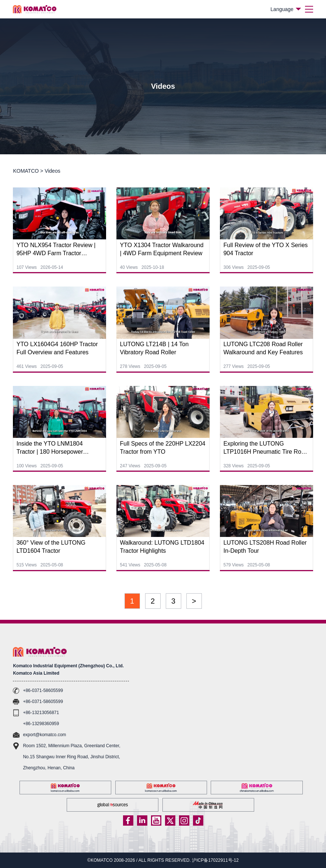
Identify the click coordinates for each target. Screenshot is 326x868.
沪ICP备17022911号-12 (215, 860)
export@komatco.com (44, 735)
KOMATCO (26, 171)
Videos (52, 171)
